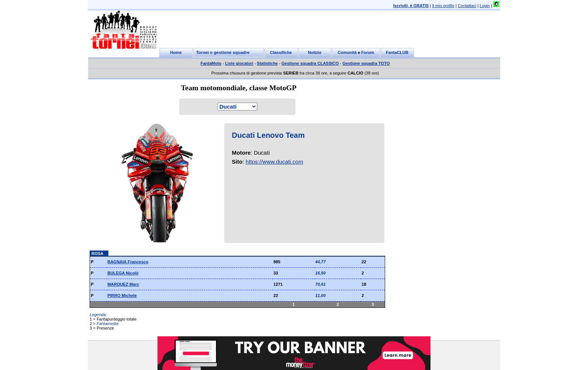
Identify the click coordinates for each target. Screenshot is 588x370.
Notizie (315, 52)
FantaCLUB (397, 52)
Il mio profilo (443, 6)
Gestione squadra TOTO (366, 63)
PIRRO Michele (122, 295)
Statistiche (267, 63)
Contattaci (467, 6)
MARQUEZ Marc (123, 284)
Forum (367, 52)
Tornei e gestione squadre (223, 52)
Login (485, 6)
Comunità (347, 52)
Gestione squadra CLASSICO (310, 63)
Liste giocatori (239, 63)
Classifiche (281, 52)
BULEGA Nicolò (123, 273)
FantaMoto (211, 63)
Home (176, 52)
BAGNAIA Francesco (128, 262)
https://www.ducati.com (274, 162)
